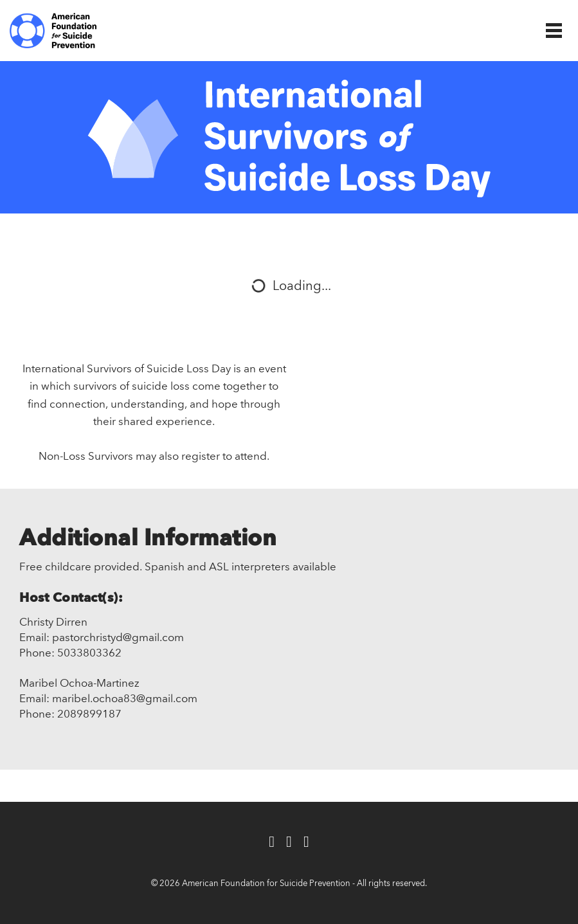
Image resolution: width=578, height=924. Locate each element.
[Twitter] (289, 843)
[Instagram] (306, 843)
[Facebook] (272, 843)
